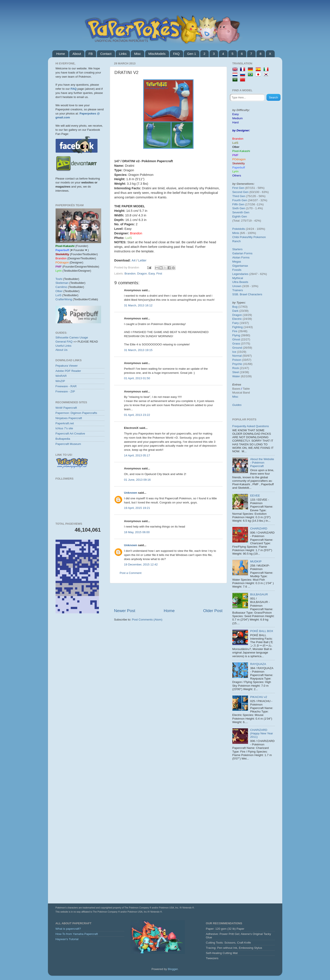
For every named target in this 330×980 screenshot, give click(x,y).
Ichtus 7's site (64, 428)
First (159, 274)
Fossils (237, 270)
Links (123, 54)
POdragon (239, 159)
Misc (137, 54)
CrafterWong (64, 299)
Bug (235, 307)
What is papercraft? (68, 929)
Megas (237, 262)
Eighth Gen (240, 216)
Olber (59, 291)
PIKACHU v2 (259, 697)
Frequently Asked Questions (251, 426)
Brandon (130, 274)
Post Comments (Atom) (147, 620)
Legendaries (240, 274)
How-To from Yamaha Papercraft (77, 934)
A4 (133, 260)
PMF (236, 155)
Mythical (238, 278)
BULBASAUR (259, 594)
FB (91, 54)
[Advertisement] (168, 596)
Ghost (236, 339)
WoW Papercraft (66, 408)
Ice (234, 352)
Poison (237, 360)
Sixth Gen (239, 208)
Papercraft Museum (68, 444)
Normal (237, 356)
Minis (236, 233)
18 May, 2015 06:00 (137, 532)
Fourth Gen (240, 200)
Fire (235, 331)
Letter (142, 260)
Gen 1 (191, 54)
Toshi (59, 279)
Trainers (238, 290)
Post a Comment (131, 573)
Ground (237, 348)
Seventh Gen (241, 212)
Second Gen (241, 192)
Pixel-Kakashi (241, 151)
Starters (237, 249)
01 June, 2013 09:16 (137, 480)
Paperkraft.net (65, 423)
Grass (236, 344)
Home (61, 54)
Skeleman (62, 283)
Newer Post (125, 611)
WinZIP (60, 381)
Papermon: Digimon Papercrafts (76, 413)
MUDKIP (256, 561)
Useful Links (64, 346)
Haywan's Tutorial (67, 939)
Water (236, 376)
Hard (236, 122)
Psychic (237, 364)
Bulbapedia (63, 439)
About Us (62, 350)
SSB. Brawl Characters (247, 294)
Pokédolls (239, 229)
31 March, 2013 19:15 (138, 350)
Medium (238, 118)
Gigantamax (240, 266)
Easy (152, 274)
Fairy (236, 323)
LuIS (59, 295)
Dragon (142, 274)
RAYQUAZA (258, 664)
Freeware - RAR (66, 386)
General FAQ (64, 342)
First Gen (238, 188)
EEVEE (255, 496)
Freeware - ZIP (65, 391)
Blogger (173, 969)
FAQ (176, 54)
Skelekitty (239, 163)
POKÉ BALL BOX (262, 631)
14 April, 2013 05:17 (137, 455)
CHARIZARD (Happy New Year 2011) (262, 733)
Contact (106, 54)
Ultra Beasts (240, 282)
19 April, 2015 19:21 (137, 508)
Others (237, 176)
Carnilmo (61, 287)
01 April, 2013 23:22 (137, 415)
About (77, 54)
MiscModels (157, 54)
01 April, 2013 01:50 (137, 378)
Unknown (131, 493)
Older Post (213, 611)
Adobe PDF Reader (68, 371)
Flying (236, 335)
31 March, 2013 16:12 (138, 305)
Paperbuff (239, 167)
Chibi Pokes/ (241, 237)
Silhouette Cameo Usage (72, 337)
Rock (236, 368)
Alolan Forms (241, 257)
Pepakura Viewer (67, 366)
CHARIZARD (259, 528)
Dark (236, 311)
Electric (237, 319)
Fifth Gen (238, 204)
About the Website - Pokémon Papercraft (262, 463)
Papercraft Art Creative (70, 434)
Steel (236, 372)
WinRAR (61, 376)
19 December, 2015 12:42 (141, 564)
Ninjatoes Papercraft (69, 418)
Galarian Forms (242, 253)
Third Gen (239, 196)
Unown (237, 286)
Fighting (238, 327)
